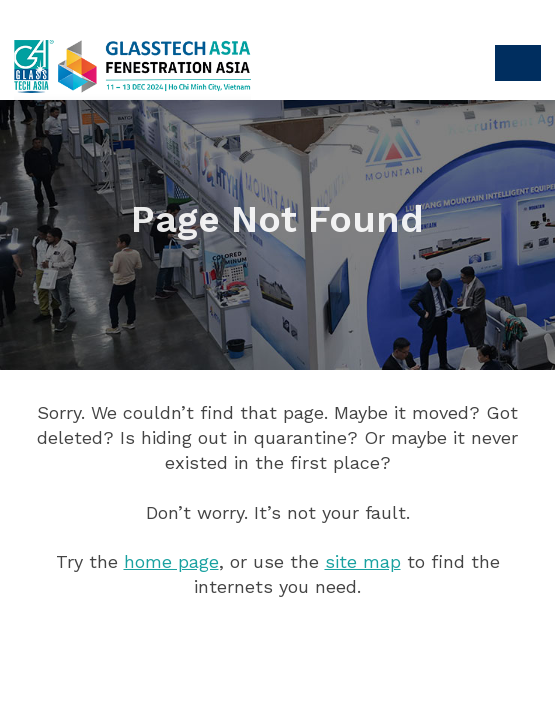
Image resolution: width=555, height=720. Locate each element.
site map (363, 561)
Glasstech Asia (124, 65)
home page (171, 561)
